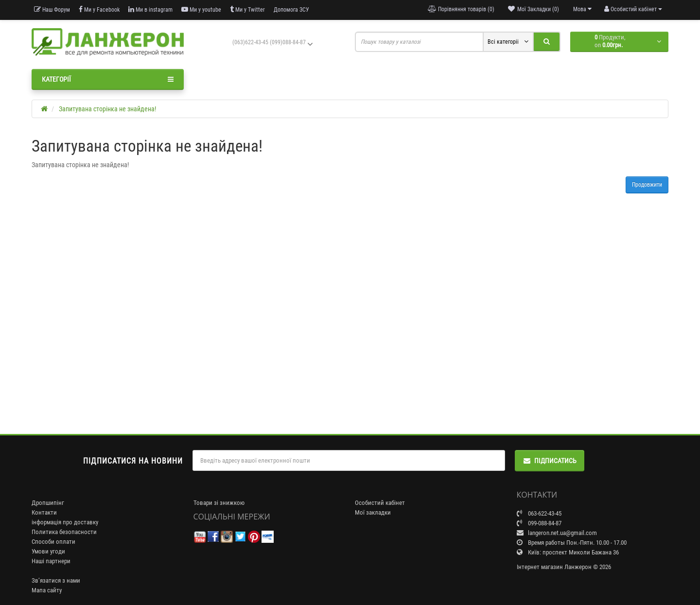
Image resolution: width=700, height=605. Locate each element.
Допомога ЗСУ (291, 10)
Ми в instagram (150, 9)
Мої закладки (373, 512)
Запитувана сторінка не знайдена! (107, 109)
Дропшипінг (48, 503)
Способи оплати (53, 542)
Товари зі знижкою (219, 503)
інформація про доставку (65, 522)
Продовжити (647, 185)
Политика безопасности (64, 532)
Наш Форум (52, 9)
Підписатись (550, 461)
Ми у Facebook (99, 9)
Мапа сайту (47, 590)
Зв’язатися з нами (56, 580)
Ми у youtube (201, 9)
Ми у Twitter (247, 9)
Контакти (44, 512)
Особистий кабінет (380, 503)
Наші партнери (51, 561)
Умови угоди (48, 551)
